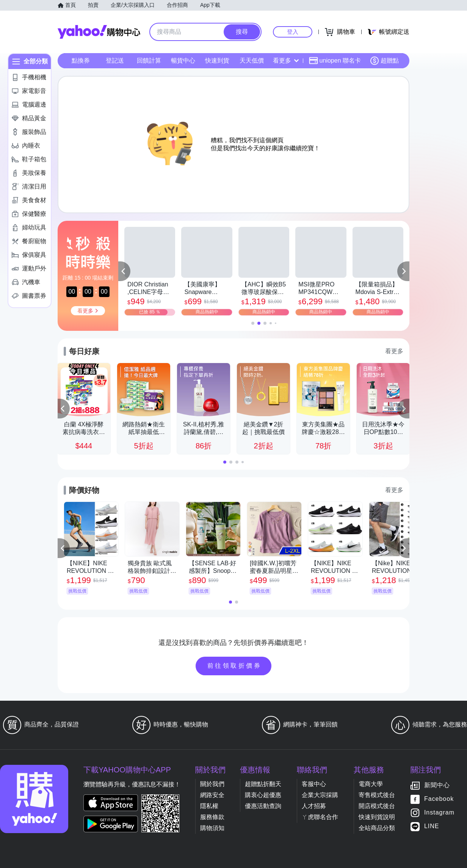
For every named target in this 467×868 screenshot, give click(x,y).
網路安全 (212, 795)
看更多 (286, 61)
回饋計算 (149, 61)
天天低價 (252, 61)
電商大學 (371, 784)
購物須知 (212, 828)
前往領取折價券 (235, 666)
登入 (293, 32)
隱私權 (209, 806)
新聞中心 (437, 785)
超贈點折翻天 (263, 784)
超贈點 (384, 61)
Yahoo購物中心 (99, 32)
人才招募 (314, 806)
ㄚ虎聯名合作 (320, 817)
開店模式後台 (377, 806)
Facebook (439, 799)
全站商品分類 (377, 828)
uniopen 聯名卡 (335, 61)
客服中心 (314, 784)
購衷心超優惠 (263, 795)
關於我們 (212, 784)
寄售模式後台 (377, 795)
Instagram (439, 813)
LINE (432, 826)
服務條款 (212, 817)
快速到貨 (217, 61)
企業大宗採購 (320, 795)
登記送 (115, 61)
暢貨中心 (183, 61)
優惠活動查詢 (263, 806)
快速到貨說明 (377, 817)
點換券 (81, 61)
